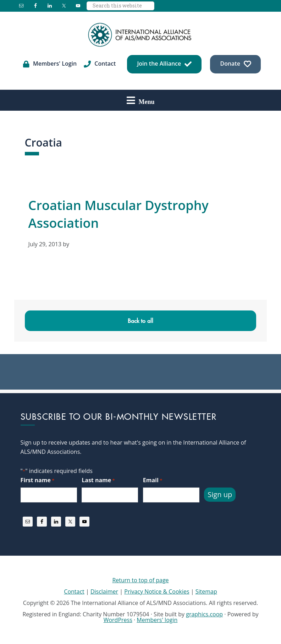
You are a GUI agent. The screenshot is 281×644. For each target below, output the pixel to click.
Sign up (220, 494)
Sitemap (206, 591)
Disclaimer (104, 591)
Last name (98, 480)
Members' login (157, 620)
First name (38, 480)
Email (153, 480)
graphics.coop (204, 614)
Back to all (140, 321)
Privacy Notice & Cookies (157, 591)
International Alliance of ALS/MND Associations (140, 35)
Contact (74, 591)
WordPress (118, 620)
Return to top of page (140, 580)
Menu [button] (147, 101)
